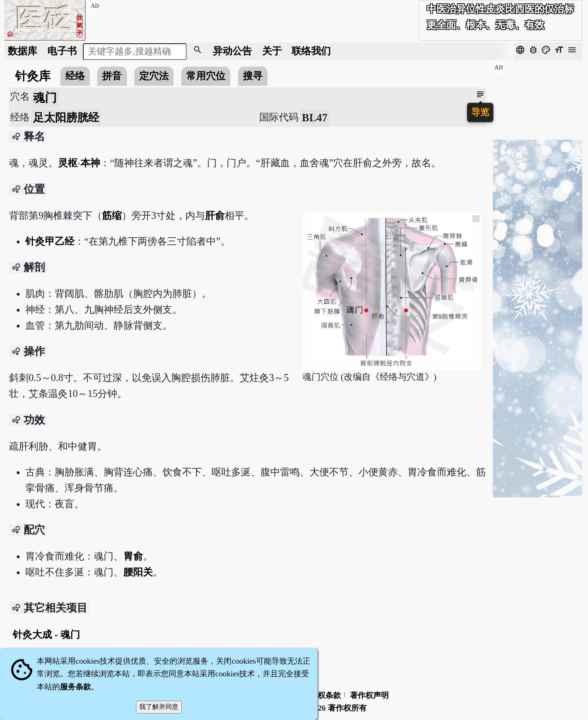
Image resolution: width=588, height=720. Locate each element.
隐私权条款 (322, 695)
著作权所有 (347, 708)
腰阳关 (138, 572)
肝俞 (215, 215)
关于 (272, 51)
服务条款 (76, 687)
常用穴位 (206, 76)
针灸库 (33, 76)
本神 (90, 163)
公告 (232, 51)
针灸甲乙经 (50, 241)
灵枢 (68, 163)
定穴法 (154, 76)
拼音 (112, 76)
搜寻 (253, 76)
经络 (75, 76)
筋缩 (112, 215)
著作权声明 (369, 695)
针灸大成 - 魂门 (46, 634)
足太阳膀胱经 (66, 118)
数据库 (22, 51)
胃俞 (133, 556)
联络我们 (311, 51)
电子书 (62, 51)
